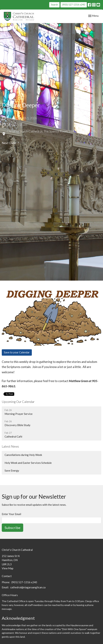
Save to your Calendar (17, 352)
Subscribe (12, 528)
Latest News (10, 446)
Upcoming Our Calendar (18, 402)
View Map (8, 568)
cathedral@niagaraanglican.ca (28, 587)
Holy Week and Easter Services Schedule (28, 463)
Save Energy (12, 470)
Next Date (11, 143)
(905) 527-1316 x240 (74, 5)
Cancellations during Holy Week (23, 455)
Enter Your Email (11, 514)
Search (54, 5)
